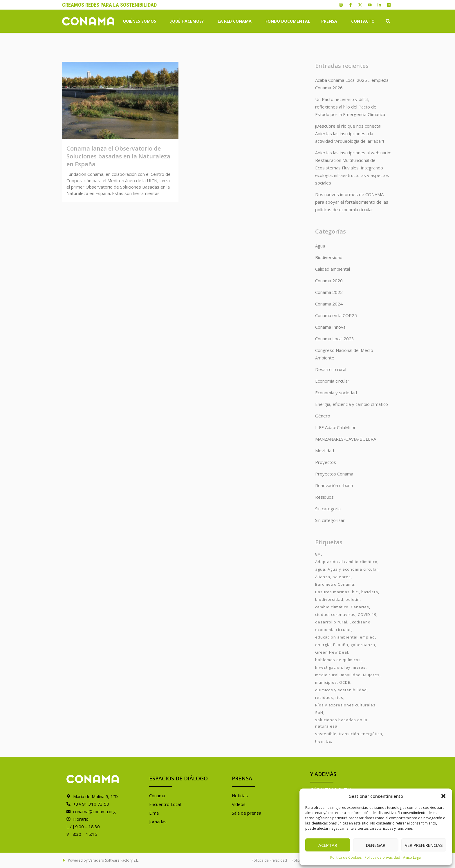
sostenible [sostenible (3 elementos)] (326, 734)
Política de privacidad (382, 857)
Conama (157, 795)
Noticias (240, 795)
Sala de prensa (247, 813)
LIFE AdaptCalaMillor (335, 427)
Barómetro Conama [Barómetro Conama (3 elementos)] (335, 584)
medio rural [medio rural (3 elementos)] (327, 675)
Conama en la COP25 (336, 315)
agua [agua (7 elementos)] (320, 569)
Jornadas (158, 822)
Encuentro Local (165, 804)
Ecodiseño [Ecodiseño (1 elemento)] (360, 622)
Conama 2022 (329, 292)
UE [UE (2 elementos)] (328, 741)
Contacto (363, 21)
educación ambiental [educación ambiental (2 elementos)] (336, 637)
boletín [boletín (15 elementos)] (353, 599)
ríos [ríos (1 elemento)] (339, 697)
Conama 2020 (329, 281)
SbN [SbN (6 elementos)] (319, 713)
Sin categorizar (330, 520)
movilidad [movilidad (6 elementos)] (351, 675)
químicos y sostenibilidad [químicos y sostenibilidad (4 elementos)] (341, 690)
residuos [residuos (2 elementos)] (324, 697)
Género (323, 416)
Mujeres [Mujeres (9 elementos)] (371, 675)
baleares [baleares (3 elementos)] (342, 577)
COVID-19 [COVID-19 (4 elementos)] (367, 614)
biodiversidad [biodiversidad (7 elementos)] (329, 599)
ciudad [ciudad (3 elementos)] (322, 614)
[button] (443, 796)
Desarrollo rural (331, 369)
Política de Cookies (346, 857)
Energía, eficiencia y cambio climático (352, 404)
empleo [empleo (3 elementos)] (367, 637)
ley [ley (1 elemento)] (347, 667)
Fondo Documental (288, 21)
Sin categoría (328, 509)
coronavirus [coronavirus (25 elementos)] (343, 614)
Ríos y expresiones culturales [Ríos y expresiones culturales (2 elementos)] (345, 705)
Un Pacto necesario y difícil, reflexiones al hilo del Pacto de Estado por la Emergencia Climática (350, 107)
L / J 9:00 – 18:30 (83, 827)
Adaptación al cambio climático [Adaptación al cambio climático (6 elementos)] (346, 562)
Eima (154, 813)
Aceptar (328, 845)
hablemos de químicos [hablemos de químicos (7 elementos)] (338, 660)
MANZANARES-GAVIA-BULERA (346, 439)
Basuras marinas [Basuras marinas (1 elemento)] (332, 592)
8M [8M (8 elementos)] (318, 554)
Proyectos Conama (334, 474)
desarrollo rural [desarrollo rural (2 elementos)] (331, 622)
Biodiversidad (329, 257)
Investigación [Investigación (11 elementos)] (329, 667)
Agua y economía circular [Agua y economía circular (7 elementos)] (353, 569)
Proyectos (326, 462)
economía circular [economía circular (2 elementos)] (333, 630)
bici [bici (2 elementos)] (355, 592)
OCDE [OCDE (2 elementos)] (345, 682)
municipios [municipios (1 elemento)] (326, 682)
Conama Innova (330, 327)
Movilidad (325, 451)
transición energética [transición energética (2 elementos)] (361, 734)
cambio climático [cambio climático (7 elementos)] (332, 607)
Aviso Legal (412, 857)
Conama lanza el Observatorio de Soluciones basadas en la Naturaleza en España (118, 156)
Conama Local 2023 (335, 339)
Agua (320, 246)
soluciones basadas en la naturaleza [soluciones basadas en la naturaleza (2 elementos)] (341, 723)
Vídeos (239, 804)
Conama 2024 (329, 304)
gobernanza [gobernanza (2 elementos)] (363, 645)
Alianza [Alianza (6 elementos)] (323, 577)
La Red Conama (236, 21)
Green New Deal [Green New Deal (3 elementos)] (332, 652)
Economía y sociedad (336, 393)
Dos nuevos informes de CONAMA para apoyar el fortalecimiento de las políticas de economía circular (352, 202)
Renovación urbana (334, 485)
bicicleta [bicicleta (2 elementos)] (370, 592)
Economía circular (332, 381)
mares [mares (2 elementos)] (359, 667)
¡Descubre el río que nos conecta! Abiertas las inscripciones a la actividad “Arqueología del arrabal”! (350, 133)
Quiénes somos (141, 21)
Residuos (324, 497)
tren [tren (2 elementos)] (319, 741)
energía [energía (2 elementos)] (323, 645)
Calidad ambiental (333, 269)
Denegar (376, 845)
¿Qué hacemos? (188, 21)
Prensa (331, 21)
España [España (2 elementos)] (341, 645)
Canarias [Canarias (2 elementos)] (360, 607)
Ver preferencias (424, 845)
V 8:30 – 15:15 (82, 834)
